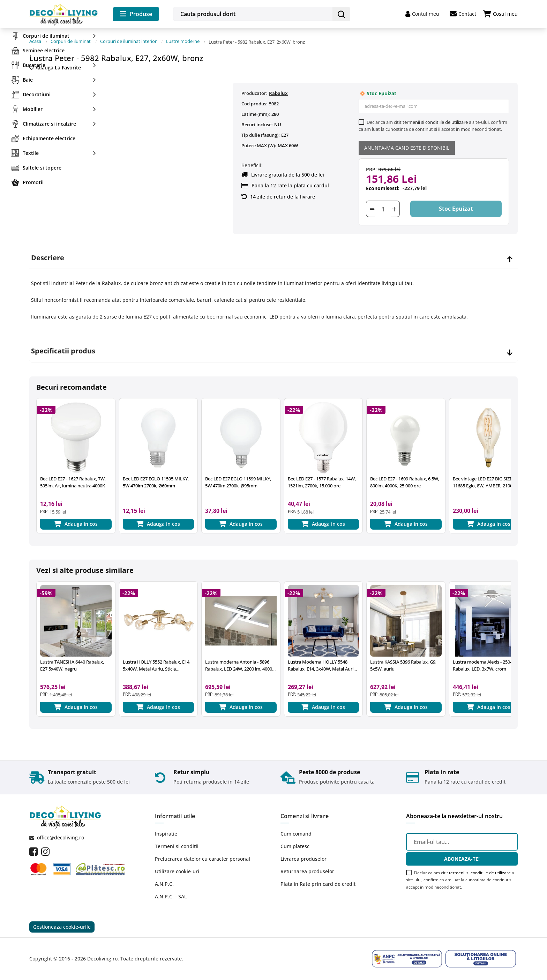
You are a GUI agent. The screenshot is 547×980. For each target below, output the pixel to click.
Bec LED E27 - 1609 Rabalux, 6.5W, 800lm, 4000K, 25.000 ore (405, 479)
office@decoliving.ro (61, 837)
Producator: (254, 90)
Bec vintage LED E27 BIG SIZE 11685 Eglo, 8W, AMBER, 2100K (484, 479)
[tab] (273, 255)
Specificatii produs (63, 348)
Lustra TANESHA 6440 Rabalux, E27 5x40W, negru (72, 663)
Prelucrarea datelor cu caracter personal (203, 858)
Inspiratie (166, 833)
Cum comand (296, 833)
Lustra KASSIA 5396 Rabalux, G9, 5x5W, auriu (403, 663)
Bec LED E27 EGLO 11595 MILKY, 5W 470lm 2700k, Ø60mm (156, 479)
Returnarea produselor (307, 871)
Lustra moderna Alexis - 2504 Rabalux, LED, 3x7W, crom (483, 663)
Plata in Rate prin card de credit (318, 883)
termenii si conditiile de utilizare (435, 119)
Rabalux (278, 90)
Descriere (48, 255)
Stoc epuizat (454, 206)
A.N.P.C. (164, 883)
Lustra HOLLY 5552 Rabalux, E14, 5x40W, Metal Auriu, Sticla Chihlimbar (157, 663)
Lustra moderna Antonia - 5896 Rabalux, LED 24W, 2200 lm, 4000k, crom (240, 663)
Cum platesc (295, 846)
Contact (463, 14)
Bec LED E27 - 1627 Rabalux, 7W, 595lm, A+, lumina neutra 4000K (73, 479)
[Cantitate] (383, 206)
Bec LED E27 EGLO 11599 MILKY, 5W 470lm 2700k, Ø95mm (238, 479)
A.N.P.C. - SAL (171, 896)
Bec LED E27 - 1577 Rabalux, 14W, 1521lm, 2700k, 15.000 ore (322, 479)
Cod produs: (254, 100)
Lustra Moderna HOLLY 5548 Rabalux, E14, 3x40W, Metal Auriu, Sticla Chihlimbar (323, 663)
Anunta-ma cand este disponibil (407, 145)
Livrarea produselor (304, 858)
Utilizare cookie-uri (177, 871)
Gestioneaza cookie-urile (62, 927)
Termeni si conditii (177, 846)
